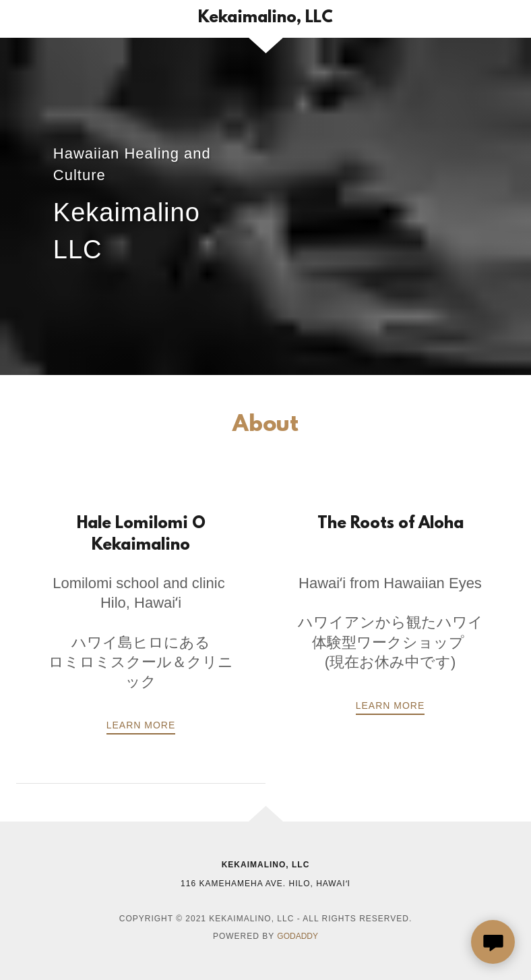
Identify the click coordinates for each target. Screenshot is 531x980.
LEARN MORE (141, 725)
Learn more (391, 705)
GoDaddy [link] (298, 936)
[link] (265, 19)
